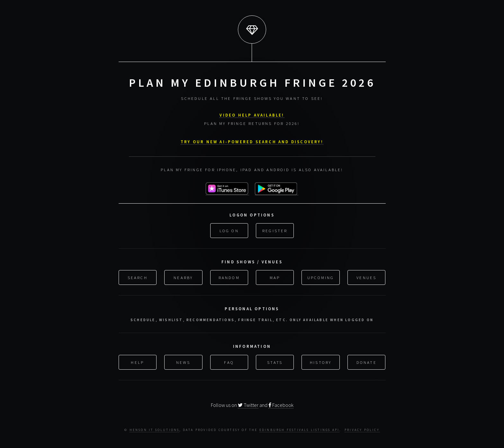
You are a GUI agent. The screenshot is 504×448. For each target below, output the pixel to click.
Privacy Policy (362, 430)
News (183, 361)
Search (138, 277)
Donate (367, 361)
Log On (229, 230)
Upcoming (321, 277)
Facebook (281, 404)
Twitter (248, 404)
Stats (275, 361)
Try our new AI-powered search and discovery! (252, 141)
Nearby (183, 277)
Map (275, 277)
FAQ (229, 361)
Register (275, 230)
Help (137, 361)
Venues (366, 277)
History (321, 361)
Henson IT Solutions (155, 430)
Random (229, 277)
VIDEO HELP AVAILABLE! (252, 114)
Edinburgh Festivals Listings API (299, 430)
